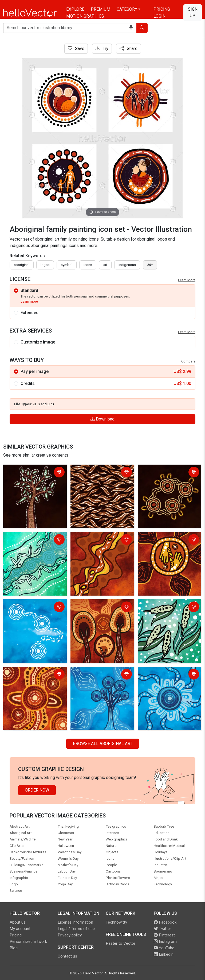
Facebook (165, 922)
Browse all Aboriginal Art (103, 744)
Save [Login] (76, 49)
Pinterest (164, 935)
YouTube (164, 948)
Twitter (162, 929)
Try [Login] (102, 49)
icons (88, 265)
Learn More (187, 280)
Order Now (37, 790)
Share (129, 49)
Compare (188, 361)
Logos (45, 265)
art (105, 265)
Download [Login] (102, 419)
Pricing (162, 9)
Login (159, 16)
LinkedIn (164, 954)
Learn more (29, 301)
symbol (67, 265)
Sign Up (193, 12)
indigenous (127, 265)
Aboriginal (22, 265)
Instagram (165, 942)
